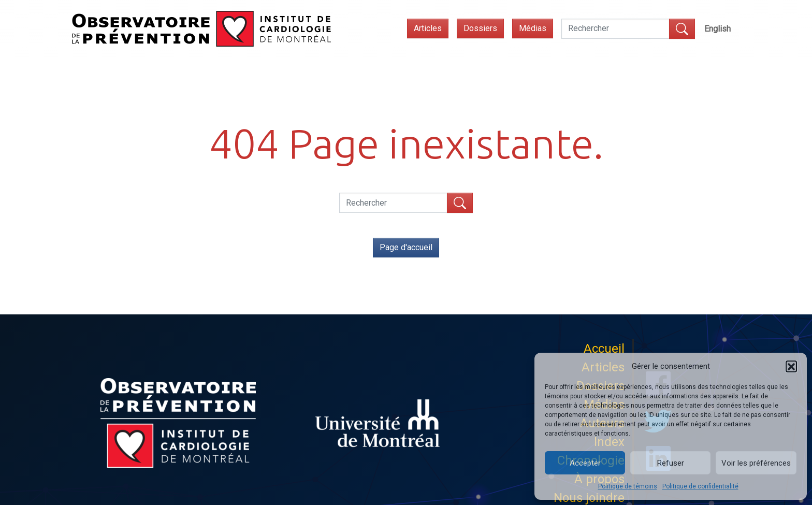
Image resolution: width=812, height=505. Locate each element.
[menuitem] (717, 29)
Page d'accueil (406, 247)
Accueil (604, 349)
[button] (791, 366)
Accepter (585, 463)
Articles (428, 28)
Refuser (671, 463)
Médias (533, 28)
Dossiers (480, 28)
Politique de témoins (628, 486)
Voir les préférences (756, 463)
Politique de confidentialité (700, 486)
